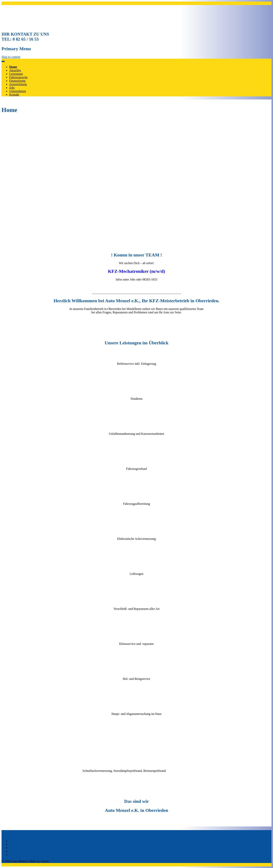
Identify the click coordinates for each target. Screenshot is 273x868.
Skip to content (11, 57)
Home (13, 67)
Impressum (16, 848)
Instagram (15, 855)
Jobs (12, 88)
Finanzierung (17, 81)
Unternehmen (18, 91)
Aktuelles (15, 70)
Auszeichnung (18, 84)
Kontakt (14, 95)
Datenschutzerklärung (23, 851)
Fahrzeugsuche (18, 77)
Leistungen (16, 74)
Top (12, 841)
